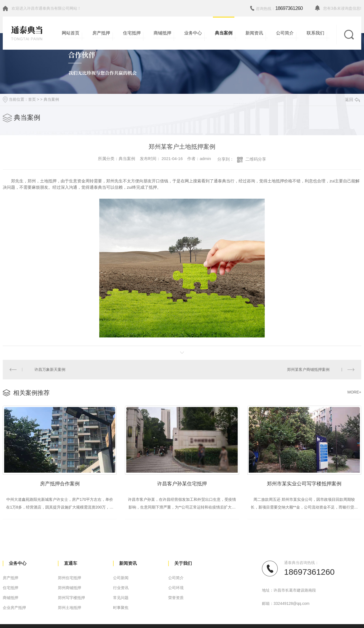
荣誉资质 (176, 598)
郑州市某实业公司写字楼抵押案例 (304, 484)
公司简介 (176, 578)
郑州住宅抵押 (69, 578)
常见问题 (121, 598)
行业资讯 (121, 588)
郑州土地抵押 (69, 608)
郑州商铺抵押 (69, 588)
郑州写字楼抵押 (71, 598)
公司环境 (176, 588)
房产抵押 (10, 578)
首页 (32, 99)
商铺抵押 (10, 598)
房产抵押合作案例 (60, 484)
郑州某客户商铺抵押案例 (308, 369)
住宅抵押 (10, 588)
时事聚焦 (121, 608)
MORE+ (354, 392)
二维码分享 (256, 159)
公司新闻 (121, 578)
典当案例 (51, 99)
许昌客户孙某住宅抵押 (182, 484)
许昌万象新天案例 (50, 369)
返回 (352, 99)
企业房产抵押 (14, 608)
